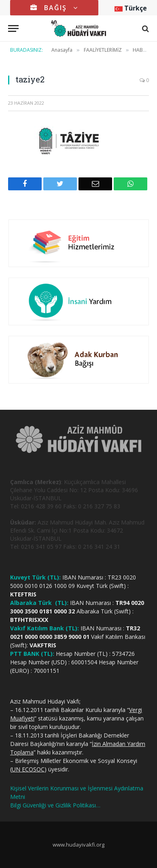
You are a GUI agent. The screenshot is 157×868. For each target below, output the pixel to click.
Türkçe (131, 8)
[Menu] (13, 28)
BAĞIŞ (54, 8)
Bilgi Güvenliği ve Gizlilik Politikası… (55, 805)
